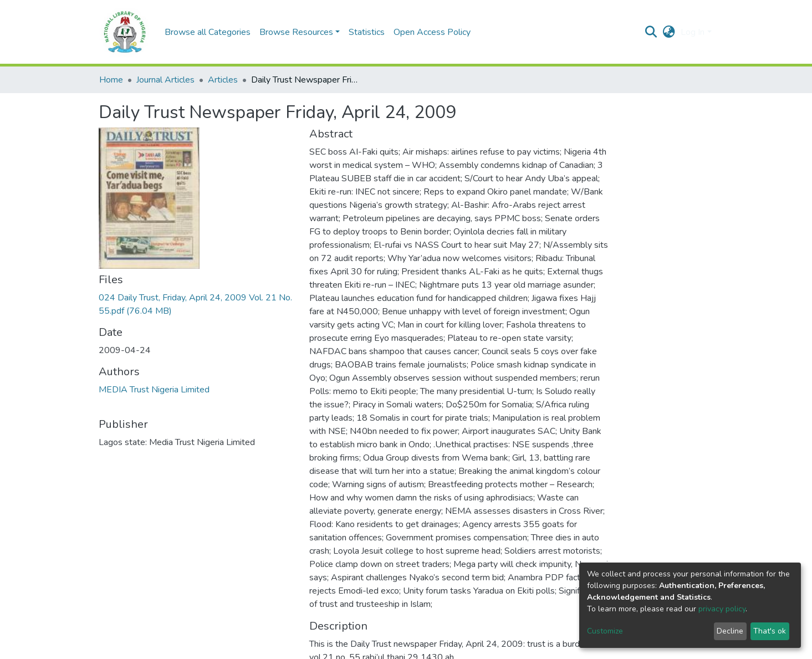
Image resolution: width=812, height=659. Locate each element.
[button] (669, 32)
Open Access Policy (432, 32)
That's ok (770, 631)
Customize (605, 631)
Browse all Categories (208, 32)
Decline (730, 631)
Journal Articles (165, 80)
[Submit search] (651, 32)
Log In (693, 32)
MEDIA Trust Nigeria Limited (154, 390)
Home (111, 80)
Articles (223, 80)
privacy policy (722, 609)
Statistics (367, 32)
